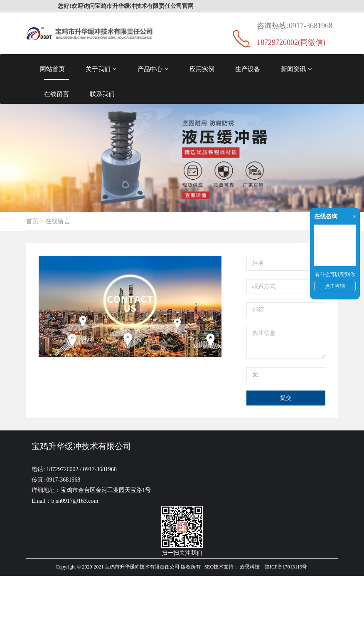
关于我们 (101, 69)
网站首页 (52, 69)
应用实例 (202, 69)
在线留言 (57, 94)
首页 (32, 221)
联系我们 (102, 94)
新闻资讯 (296, 69)
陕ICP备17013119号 (286, 567)
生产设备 (248, 69)
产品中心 (153, 69)
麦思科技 (250, 567)
